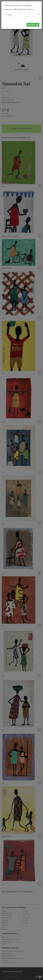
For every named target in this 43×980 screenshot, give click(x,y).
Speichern (33, 25)
